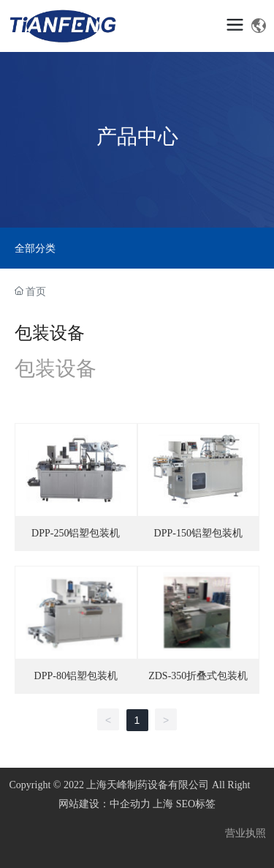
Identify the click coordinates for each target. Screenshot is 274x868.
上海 (163, 804)
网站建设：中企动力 (104, 804)
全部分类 (35, 248)
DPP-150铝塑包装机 (198, 533)
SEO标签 (196, 804)
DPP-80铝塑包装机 (76, 676)
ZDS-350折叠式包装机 (198, 676)
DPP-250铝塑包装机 (76, 533)
